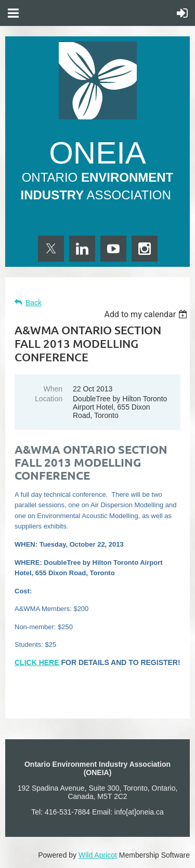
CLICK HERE (37, 662)
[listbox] (147, 314)
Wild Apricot (98, 855)
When (53, 389)
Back (34, 303)
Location (49, 399)
